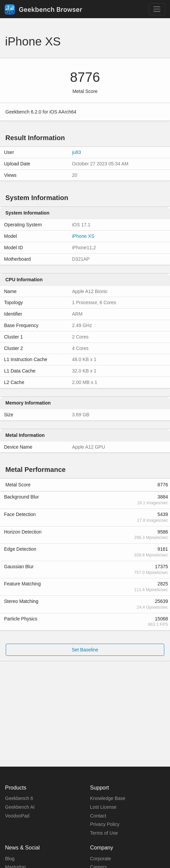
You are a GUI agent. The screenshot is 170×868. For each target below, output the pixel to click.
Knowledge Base (108, 798)
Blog (10, 859)
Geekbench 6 (19, 798)
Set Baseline (85, 650)
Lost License (104, 807)
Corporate (101, 859)
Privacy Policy (105, 824)
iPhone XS (83, 236)
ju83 (76, 152)
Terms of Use (104, 833)
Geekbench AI (20, 807)
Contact (98, 816)
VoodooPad (17, 816)
